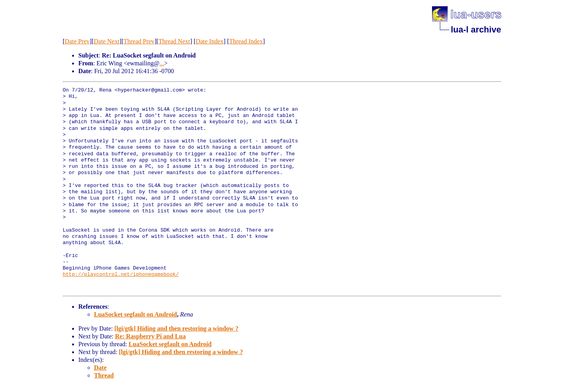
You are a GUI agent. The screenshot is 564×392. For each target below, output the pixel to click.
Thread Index (246, 41)
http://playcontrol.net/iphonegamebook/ (121, 275)
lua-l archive (476, 30)
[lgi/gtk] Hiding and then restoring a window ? (176, 328)
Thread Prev (139, 41)
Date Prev (77, 41)
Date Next (107, 41)
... (162, 63)
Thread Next (174, 41)
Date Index (210, 41)
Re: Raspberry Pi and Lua (150, 336)
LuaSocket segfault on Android (136, 314)
